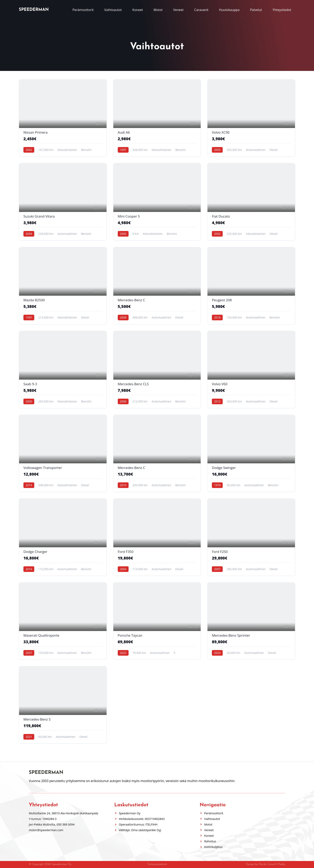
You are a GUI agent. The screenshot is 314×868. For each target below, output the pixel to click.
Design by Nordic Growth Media (266, 864)
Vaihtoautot (113, 10)
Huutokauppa (229, 10)
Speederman (34, 10)
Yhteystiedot (282, 10)
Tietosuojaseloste (157, 864)
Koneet (138, 10)
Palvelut (256, 10)
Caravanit (201, 10)
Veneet (178, 10)
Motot (158, 10)
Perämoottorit (83, 10)
